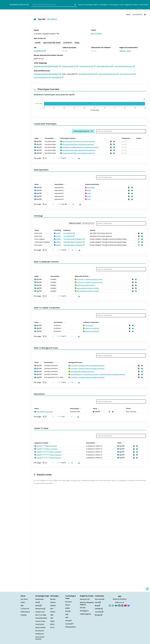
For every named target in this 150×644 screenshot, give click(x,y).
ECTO (52, 628)
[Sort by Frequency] (131, 138)
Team (23, 602)
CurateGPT (69, 624)
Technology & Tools (116, 5)
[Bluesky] (129, 605)
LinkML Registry (86, 614)
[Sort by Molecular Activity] (90, 276)
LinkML (67, 608)
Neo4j (38, 606)
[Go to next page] (69, 204)
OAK (67, 614)
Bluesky (98, 615)
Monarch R (40, 609)
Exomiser (68, 602)
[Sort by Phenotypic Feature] (77, 138)
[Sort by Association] (55, 138)
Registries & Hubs (131, 5)
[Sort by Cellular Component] (100, 322)
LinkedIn (99, 609)
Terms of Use (40, 621)
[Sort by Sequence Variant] (49, 443)
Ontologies (103, 5)
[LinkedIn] (122, 605)
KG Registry (84, 611)
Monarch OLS (85, 599)
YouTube (99, 612)
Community (144, 5)
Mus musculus (96, 34)
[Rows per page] (45, 158)
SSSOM (68, 611)
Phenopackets (71, 627)
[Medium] (116, 605)
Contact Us (25, 609)
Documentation (41, 618)
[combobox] (54, 5)
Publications (25, 612)
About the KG (40, 628)
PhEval (68, 605)
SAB (22, 606)
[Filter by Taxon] (81, 223)
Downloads (40, 599)
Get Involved (100, 599)
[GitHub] (119, 605)
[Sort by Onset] (142, 138)
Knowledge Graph (91, 5)
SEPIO (52, 624)
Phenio (53, 612)
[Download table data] (79, 158)
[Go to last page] (73, 204)
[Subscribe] (110, 605)
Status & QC (40, 612)
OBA (52, 615)
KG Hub (83, 608)
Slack (98, 602)
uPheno (53, 606)
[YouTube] (125, 605)
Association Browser (40, 638)
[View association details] (114, 142)
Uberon (53, 602)
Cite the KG (40, 624)
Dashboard (40, 634)
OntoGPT (69, 621)
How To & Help (41, 615)
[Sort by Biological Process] (83, 362)
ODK (67, 617)
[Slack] (113, 605)
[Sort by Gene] (40, 138)
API (37, 602)
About (81, 5)
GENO (52, 621)
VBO (52, 618)
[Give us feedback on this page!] (147, 589)
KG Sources (40, 631)
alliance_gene (125, 51)
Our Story (24, 599)
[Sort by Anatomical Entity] (100, 184)
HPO (52, 609)
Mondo (53, 599)
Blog (97, 606)
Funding (23, 615)
